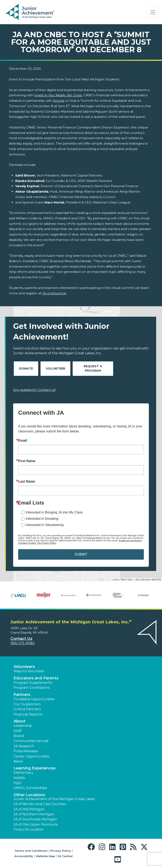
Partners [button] (22, 695)
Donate (26, 369)
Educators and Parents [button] (36, 678)
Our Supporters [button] (27, 704)
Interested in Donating (42, 519)
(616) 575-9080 (23, 643)
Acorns (59, 101)
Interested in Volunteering (45, 525)
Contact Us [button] (21, 639)
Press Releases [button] (26, 751)
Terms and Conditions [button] (31, 851)
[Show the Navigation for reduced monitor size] (153, 12)
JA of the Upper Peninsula (36, 824)
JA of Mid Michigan (29, 809)
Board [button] (19, 736)
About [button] (20, 721)
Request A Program (93, 368)
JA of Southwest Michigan (35, 819)
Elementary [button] (23, 773)
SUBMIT (81, 554)
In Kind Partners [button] (27, 709)
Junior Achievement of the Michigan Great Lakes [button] (54, 799)
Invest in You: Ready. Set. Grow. (58, 95)
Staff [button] (18, 731)
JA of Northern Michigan (34, 814)
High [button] (18, 783)
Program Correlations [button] (32, 688)
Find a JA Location (28, 829)
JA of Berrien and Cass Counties (40, 804)
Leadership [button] (23, 726)
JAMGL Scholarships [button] (30, 788)
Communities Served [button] (31, 741)
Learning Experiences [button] (35, 768)
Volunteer (55, 369)
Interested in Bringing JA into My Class (54, 512)
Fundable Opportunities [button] (34, 699)
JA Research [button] (24, 746)
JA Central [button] (65, 856)
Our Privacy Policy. (47, 543)
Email (23, 441)
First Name (27, 461)
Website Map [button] (45, 856)
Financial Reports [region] (28, 714)
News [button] (18, 761)
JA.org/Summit (54, 293)
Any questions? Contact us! (34, 390)
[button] (92, 847)
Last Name (27, 482)
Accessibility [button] (24, 856)
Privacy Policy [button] (61, 851)
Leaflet (115, 580)
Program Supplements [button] (33, 683)
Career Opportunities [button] (31, 756)
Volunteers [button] (24, 667)
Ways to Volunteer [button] (29, 671)
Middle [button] (19, 778)
